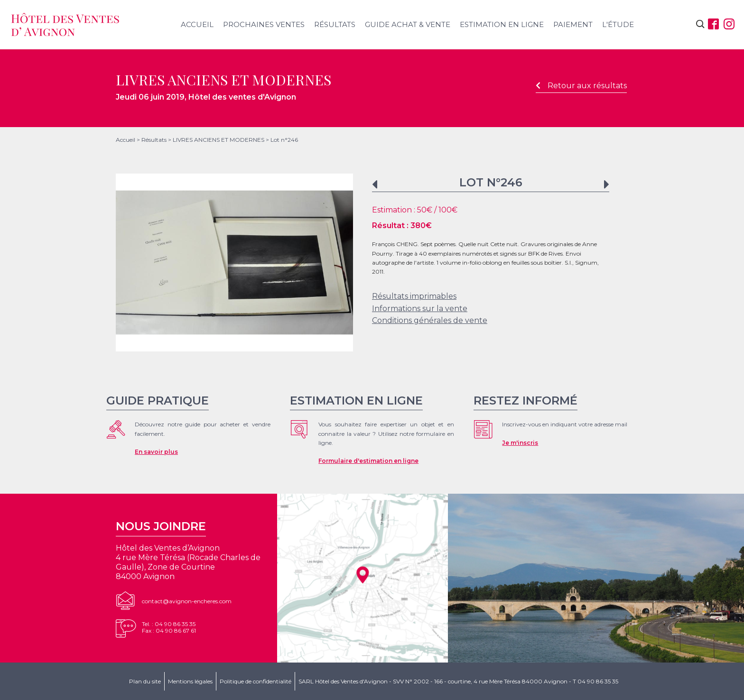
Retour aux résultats (581, 86)
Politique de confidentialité (256, 681)
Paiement (573, 24)
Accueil (197, 24)
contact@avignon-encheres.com (187, 601)
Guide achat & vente (408, 24)
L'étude (618, 24)
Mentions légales (190, 681)
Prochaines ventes (264, 24)
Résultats (335, 24)
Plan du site (145, 681)
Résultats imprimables (414, 296)
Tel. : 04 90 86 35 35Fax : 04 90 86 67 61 (169, 627)
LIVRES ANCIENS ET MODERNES (219, 140)
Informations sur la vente (420, 309)
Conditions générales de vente (430, 320)
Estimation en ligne (502, 24)
